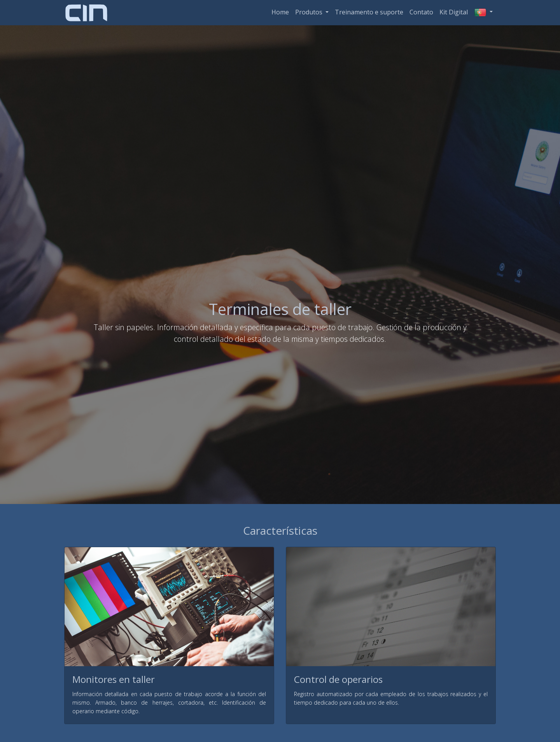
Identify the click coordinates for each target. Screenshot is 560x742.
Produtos (310, 12)
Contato (421, 12)
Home (280, 12)
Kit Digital (454, 12)
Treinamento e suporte (369, 12)
